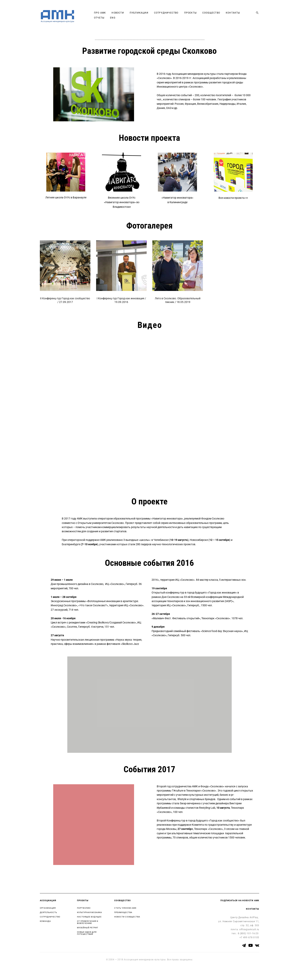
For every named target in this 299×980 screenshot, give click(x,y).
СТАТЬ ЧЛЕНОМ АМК (125, 908)
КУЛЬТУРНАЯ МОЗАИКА (90, 912)
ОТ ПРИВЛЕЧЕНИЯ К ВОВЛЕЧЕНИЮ (88, 922)
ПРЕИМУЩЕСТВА (123, 912)
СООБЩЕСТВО (222, 15)
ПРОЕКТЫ (201, 15)
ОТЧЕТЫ (130, 20)
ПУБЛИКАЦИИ (150, 15)
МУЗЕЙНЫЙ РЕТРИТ (88, 928)
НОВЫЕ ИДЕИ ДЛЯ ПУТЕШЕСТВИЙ (87, 933)
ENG (143, 20)
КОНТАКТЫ (112, 20)
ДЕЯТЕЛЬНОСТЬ (48, 912)
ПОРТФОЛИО (84, 908)
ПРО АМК (111, 15)
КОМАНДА (45, 921)
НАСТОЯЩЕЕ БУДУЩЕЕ (89, 917)
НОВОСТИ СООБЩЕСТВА (127, 917)
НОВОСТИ (128, 15)
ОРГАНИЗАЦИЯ (48, 908)
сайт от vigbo (47, 971)
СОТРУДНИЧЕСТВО (177, 15)
